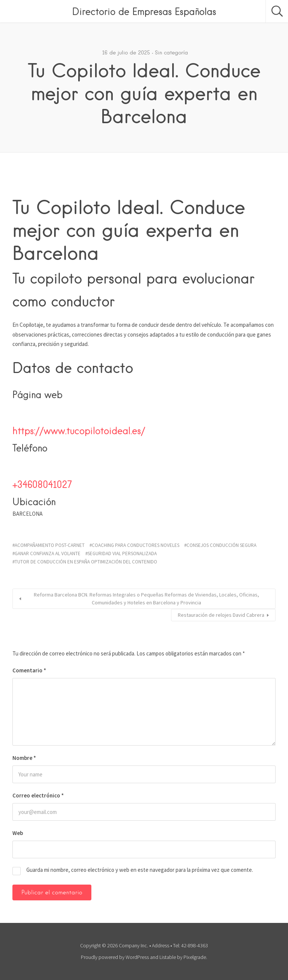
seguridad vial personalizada (122, 553)
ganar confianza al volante (48, 553)
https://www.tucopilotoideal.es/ (79, 430)
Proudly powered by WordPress (115, 957)
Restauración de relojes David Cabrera (221, 615)
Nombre (24, 758)
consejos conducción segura (221, 545)
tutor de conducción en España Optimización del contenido (86, 562)
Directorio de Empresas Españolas (144, 11)
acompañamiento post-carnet (50, 545)
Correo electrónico (38, 795)
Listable (168, 957)
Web (18, 833)
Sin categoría (171, 53)
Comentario (29, 670)
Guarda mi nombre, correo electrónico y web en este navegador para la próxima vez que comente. (140, 870)
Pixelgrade (195, 957)
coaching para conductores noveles (136, 545)
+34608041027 (42, 484)
